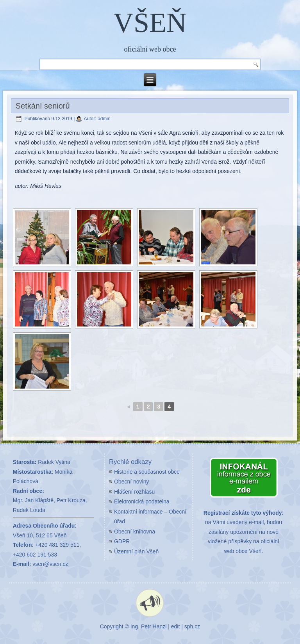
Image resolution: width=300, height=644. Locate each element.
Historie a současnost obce (147, 472)
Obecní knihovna (135, 532)
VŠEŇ (150, 23)
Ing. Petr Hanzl (149, 626)
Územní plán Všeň (136, 551)
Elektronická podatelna (142, 501)
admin (104, 119)
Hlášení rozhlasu (134, 492)
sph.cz (192, 626)
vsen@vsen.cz (50, 564)
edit (176, 626)
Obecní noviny (132, 482)
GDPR (122, 541)
